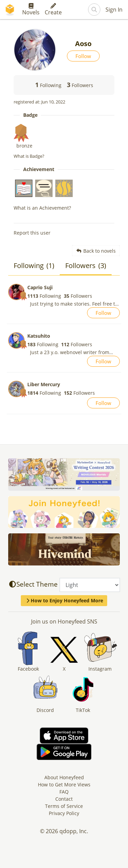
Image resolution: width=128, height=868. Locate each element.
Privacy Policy (64, 813)
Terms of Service (64, 806)
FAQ (64, 792)
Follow (83, 56)
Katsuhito (39, 336)
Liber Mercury (44, 384)
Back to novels (96, 251)
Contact (64, 799)
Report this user (32, 233)
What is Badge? (29, 156)
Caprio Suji (40, 287)
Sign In (114, 10)
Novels (31, 10)
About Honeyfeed (64, 777)
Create (53, 10)
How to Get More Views (64, 785)
